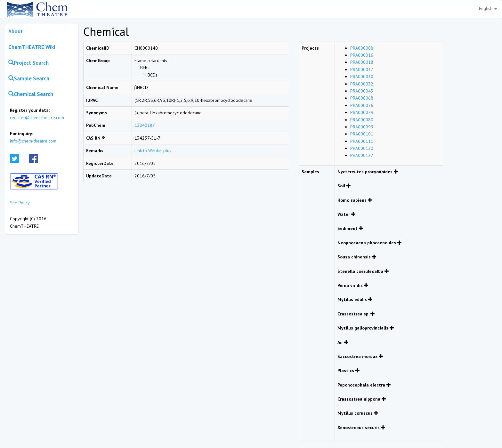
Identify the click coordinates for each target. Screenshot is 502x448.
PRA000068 (362, 98)
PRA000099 (362, 127)
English (488, 8)
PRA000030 (362, 77)
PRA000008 (362, 48)
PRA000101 (362, 134)
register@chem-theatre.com (37, 118)
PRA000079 (362, 112)
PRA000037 (362, 69)
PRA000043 (362, 91)
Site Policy (20, 203)
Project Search (28, 63)
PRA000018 (362, 62)
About (16, 31)
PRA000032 (362, 84)
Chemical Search (31, 94)
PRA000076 (362, 105)
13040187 (145, 125)
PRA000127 (362, 155)
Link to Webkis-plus (153, 151)
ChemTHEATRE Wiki (32, 47)
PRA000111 (362, 141)
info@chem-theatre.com (33, 141)
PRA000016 (362, 55)
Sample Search (29, 78)
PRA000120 (362, 148)
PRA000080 (362, 120)
